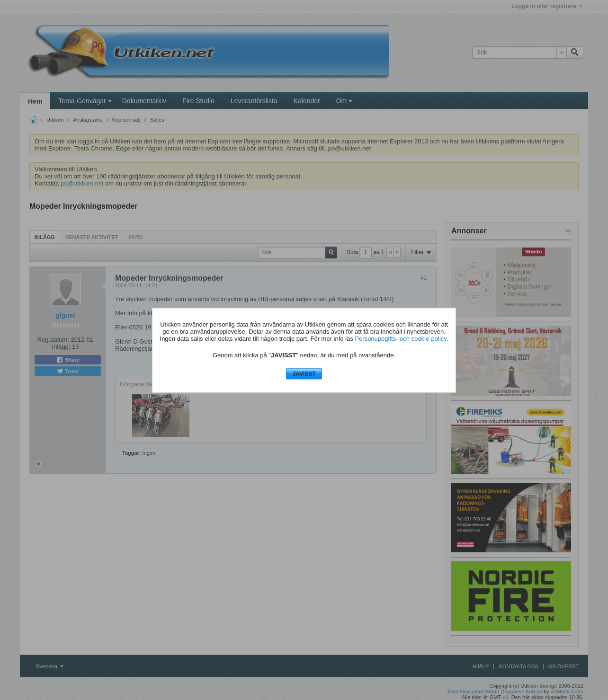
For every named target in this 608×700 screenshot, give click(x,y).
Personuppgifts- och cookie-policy (400, 339)
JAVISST (304, 374)
